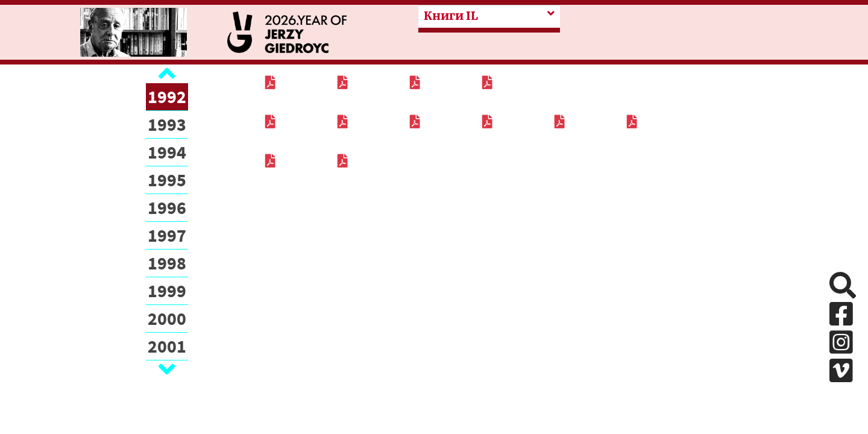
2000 (167, 318)
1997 (167, 235)
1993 (167, 124)
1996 (167, 207)
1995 (167, 180)
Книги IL (451, 16)
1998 (167, 263)
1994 (167, 152)
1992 (167, 96)
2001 (167, 346)
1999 (167, 291)
